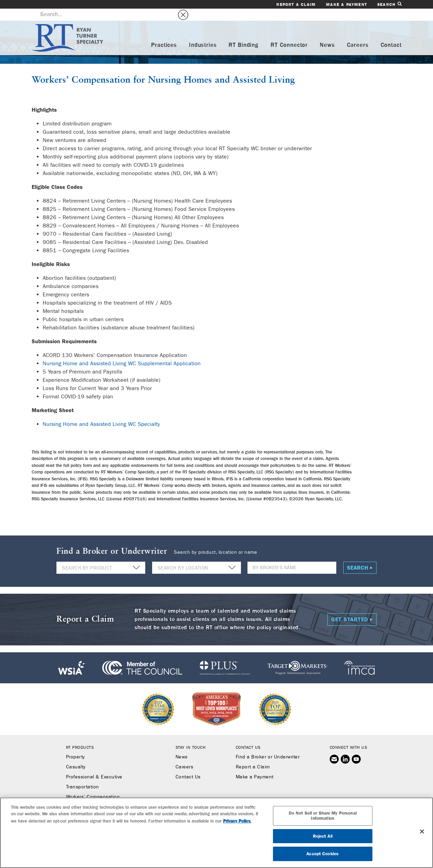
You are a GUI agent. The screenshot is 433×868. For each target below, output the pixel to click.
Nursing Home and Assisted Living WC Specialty (101, 412)
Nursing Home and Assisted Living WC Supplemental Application (122, 351)
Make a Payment (346, 4)
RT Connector (289, 33)
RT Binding (244, 33)
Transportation (83, 775)
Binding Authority (85, 795)
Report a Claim (296, 4)
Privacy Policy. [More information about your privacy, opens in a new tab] (237, 821)
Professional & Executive (94, 765)
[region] (216, 833)
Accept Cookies (323, 854)
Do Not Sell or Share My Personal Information (323, 816)
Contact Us (188, 765)
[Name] (292, 556)
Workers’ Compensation (81, 68)
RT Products (80, 735)
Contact (391, 33)
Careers (358, 33)
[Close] (422, 831)
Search (389, 4)
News (327, 33)
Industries (203, 33)
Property (76, 745)
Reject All (323, 836)
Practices (164, 33)
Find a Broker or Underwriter (268, 745)
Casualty (76, 755)
